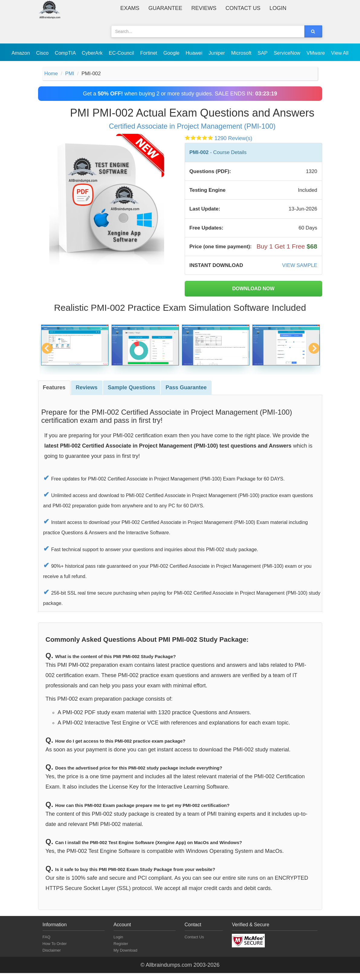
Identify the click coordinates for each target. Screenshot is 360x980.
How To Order (55, 951)
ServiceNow (288, 53)
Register (121, 951)
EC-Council (122, 53)
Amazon (21, 53)
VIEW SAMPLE (298, 272)
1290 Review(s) (234, 139)
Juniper (217, 53)
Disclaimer (52, 957)
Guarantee (165, 8)
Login (278, 8)
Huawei (195, 53)
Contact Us (243, 8)
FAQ (47, 944)
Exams (130, 8)
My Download (126, 957)
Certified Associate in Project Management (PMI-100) (192, 127)
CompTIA (66, 53)
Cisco (43, 53)
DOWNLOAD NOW (253, 296)
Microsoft (242, 53)
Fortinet (149, 53)
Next (314, 359)
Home (52, 74)
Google (172, 53)
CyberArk (93, 53)
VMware (316, 53)
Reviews (204, 8)
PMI (71, 74)
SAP (263, 53)
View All (340, 53)
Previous (47, 359)
